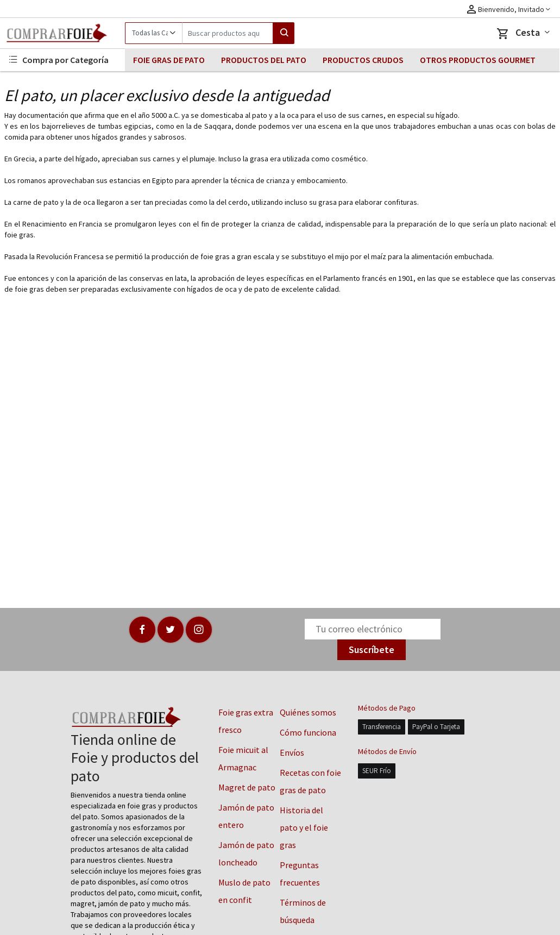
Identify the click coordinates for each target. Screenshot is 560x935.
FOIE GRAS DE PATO (169, 60)
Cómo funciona (308, 732)
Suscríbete (372, 650)
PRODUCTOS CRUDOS (363, 60)
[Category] (153, 33)
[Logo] (62, 33)
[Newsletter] (373, 629)
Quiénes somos (308, 712)
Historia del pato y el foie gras (304, 827)
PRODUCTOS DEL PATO (264, 60)
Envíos (292, 752)
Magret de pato (247, 787)
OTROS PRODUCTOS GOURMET (478, 60)
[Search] (228, 33)
